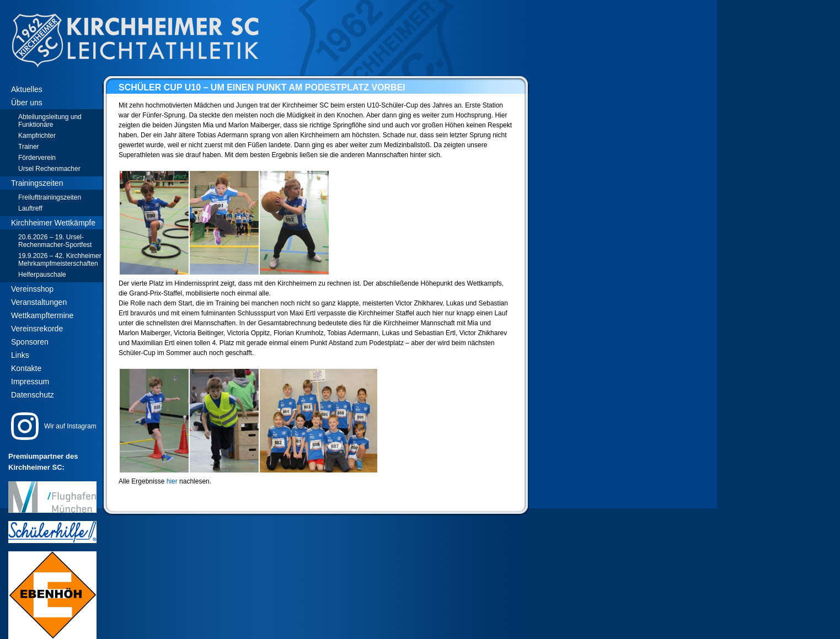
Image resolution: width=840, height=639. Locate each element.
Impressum (30, 382)
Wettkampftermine (42, 315)
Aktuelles (27, 89)
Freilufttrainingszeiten (50, 197)
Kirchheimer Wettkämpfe (53, 223)
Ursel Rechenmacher (49, 169)
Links (20, 355)
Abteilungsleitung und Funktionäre (50, 121)
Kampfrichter (37, 136)
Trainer (29, 147)
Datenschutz (33, 395)
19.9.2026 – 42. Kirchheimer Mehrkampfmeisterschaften (60, 260)
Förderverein (37, 158)
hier (172, 481)
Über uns (27, 103)
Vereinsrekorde (37, 329)
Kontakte (26, 368)
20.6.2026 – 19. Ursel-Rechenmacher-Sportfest (55, 241)
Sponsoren (30, 342)
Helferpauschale (42, 275)
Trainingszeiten (37, 183)
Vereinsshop (32, 289)
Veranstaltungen (39, 302)
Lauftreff (30, 208)
